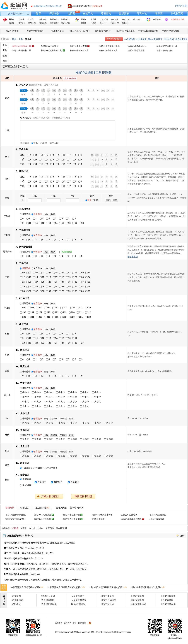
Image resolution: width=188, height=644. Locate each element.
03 (43, 272)
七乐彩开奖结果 (168, 604)
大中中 (38, 406)
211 (57, 317)
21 (43, 343)
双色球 (21, 19)
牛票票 (159, 13)
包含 (89, 200)
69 (50, 291)
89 (82, 291)
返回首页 (59, 623)
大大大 (86, 406)
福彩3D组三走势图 (158, 515)
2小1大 (63, 419)
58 (89, 286)
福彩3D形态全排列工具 (167, 46)
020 (73, 308)
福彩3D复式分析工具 (108, 50)
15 (63, 223)
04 (50, 272)
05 (56, 272)
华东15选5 (32, 23)
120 (73, 312)
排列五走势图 (137, 600)
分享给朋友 (78, 508)
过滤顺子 (40, 468)
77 (56, 291)
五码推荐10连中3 (103, 31)
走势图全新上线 (178, 19)
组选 (45, 143)
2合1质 (63, 452)
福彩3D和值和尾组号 (137, 46)
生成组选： (28, 485)
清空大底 (54, 143)
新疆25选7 (65, 19)
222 (89, 317)
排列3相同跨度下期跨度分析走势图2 (106, 587)
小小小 (26, 392)
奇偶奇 (50, 439)
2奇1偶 (54, 435)
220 (73, 317)
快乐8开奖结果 (78, 604)
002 (40, 308)
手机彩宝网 (177, 13)
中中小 (86, 397)
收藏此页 (63, 508)
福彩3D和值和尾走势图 (131, 519)
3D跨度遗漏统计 (99, 519)
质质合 (38, 456)
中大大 (62, 402)
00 (24, 272)
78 (63, 291)
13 (50, 223)
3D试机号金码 (48, 596)
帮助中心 (142, 13)
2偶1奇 (63, 435)
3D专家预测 (130, 39)
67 (37, 291)
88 (76, 291)
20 (37, 343)
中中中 (98, 397)
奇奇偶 (38, 439)
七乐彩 (31, 19)
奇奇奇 (26, 439)
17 (76, 223)
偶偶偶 (74, 439)
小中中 (74, 392)
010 (48, 308)
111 (57, 312)
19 (69, 277)
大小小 (74, 402)
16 (69, 223)
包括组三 (42, 482)
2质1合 (54, 452)
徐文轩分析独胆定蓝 (125, 31)
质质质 (26, 456)
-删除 (115, 200)
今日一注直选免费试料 (148, 31)
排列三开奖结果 (108, 600)
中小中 (62, 397)
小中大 (86, 392)
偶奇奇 (62, 439)
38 (89, 282)
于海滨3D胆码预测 (171, 31)
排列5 (83, 23)
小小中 (38, 392)
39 (24, 286)
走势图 (71, 13)
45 (37, 286)
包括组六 (58, 482)
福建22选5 (126, 19)
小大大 (38, 397)
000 (24, 308)
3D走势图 (16, 596)
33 (56, 282)
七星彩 (93, 23)
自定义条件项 (70, 78)
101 (32, 312)
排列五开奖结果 (138, 604)
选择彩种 (68, 623)
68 (43, 291)
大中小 (26, 406)
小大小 (98, 392)
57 (82, 286)
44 (30, 286)
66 (30, 291)
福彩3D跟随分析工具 (79, 50)
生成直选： (28, 479)
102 (40, 312)
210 (48, 317)
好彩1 (12, 23)
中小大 (74, 397)
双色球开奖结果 (49, 604)
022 (89, 308)
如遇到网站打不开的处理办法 (48, 6)
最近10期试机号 (155, 39)
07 (69, 272)
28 (43, 282)
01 (30, 272)
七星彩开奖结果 (168, 596)
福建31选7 (115, 23)
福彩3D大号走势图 (71, 519)
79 (69, 291)
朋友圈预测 (61, 528)
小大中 (26, 397)
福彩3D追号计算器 (136, 50)
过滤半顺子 (52, 468)
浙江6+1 (103, 23)
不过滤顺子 (27, 468)
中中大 (26, 402)
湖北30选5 (43, 19)
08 (76, 272)
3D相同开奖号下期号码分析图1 (25, 587)
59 (24, 291)
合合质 (86, 456)
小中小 (62, 392)
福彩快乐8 (157, 19)
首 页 (39, 13)
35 (69, 282)
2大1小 (54, 419)
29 (50, 282)
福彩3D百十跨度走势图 (102, 515)
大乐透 (93, 19)
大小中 (86, 402)
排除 (96, 200)
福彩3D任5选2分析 (165, 50)
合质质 (62, 456)
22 (76, 277)
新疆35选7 (54, 19)
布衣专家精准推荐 (35, 31)
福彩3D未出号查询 (78, 46)
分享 (75, 623)
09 (82, 272)
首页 (14, 39)
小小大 (50, 392)
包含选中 (38, 214)
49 (63, 286)
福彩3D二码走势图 (42, 515)
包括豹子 (75, 482)
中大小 (38, 402)
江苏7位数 (104, 19)
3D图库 (15, 528)
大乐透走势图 (78, 596)
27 (37, 282)
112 (65, 312)
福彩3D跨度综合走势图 (16, 519)
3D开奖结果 (141, 39)
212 (65, 317)
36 (76, 282)
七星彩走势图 (137, 596)
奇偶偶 (110, 439)
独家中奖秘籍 (12, 31)
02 (37, 272)
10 (30, 223)
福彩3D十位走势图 (42, 519)
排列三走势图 (107, 596)
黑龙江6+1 (126, 23)
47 (50, 286)
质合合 (110, 456)
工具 (21, 39)
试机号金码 (169, 39)
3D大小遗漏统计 (157, 519)
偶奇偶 (98, 439)
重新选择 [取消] (83, 496)
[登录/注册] (181, 6)
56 (76, 286)
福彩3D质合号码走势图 (16, 515)
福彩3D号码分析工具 (22, 50)
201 (32, 317)
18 (82, 223)
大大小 (62, 406)
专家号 (24, 528)
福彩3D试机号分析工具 (52, 50)
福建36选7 (115, 19)
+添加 (108, 200)
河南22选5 (43, 23)
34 (63, 282)
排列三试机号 (107, 604)
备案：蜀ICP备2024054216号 (102, 632)
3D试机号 (16, 604)
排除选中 (26, 214)
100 (24, 312)
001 (32, 308)
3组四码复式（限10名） (80, 31)
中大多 (32, 528)
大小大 (98, 402)
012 (65, 308)
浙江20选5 (137, 19)
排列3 (83, 19)
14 (56, 223)
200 (24, 317)
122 (89, 312)
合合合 (74, 456)
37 (82, 282)
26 (30, 282)
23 (82, 277)
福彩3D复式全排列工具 (109, 46)
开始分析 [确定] (50, 496)
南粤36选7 (54, 23)
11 (37, 223)
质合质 (50, 456)
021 (81, 308)
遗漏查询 (106, 13)
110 (48, 312)
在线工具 (88, 13)
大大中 (74, 406)
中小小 (50, 397)
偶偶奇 (86, 439)
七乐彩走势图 (167, 600)
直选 (35, 143)
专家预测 (50, 528)
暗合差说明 (133, 257)
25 (24, 282)
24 (89, 277)
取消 (53, 214)
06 (63, 272)
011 (57, 308)
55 (69, 286)
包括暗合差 (67, 252)
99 (89, 291)
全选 (46, 214)
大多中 (40, 528)
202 (40, 317)
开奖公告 (54, 13)
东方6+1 (22, 23)
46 (43, 286)
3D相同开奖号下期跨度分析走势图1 (64, 587)
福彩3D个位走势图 (71, 515)
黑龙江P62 (65, 23)
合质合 (98, 456)
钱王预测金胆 (58, 31)
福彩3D (12, 19)
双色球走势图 (181, 39)
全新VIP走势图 (114, 39)
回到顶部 (82, 623)
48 (56, 286)
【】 (54, 143)
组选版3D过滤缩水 (49, 46)
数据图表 (124, 13)
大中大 (50, 406)
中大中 (50, 402)
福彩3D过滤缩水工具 (22, 46)
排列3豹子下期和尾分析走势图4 (146, 587)
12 (43, 223)
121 (81, 312)
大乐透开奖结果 (79, 600)
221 (81, 317)
